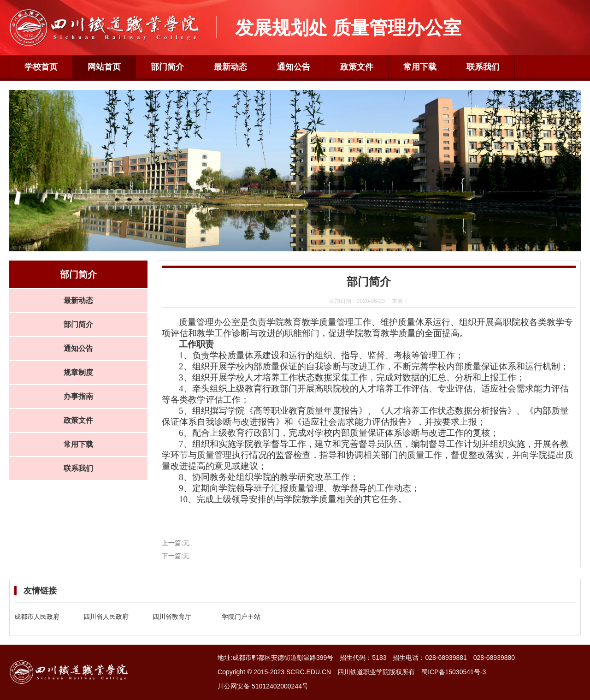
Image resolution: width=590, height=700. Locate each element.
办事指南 (78, 396)
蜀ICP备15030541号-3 (454, 672)
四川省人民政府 (106, 617)
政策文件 (357, 67)
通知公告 (294, 67)
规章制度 (78, 372)
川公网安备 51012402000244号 (263, 686)
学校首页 (41, 67)
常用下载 (420, 67)
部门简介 (167, 67)
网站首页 (104, 67)
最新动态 (230, 67)
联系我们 (483, 67)
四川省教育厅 (172, 617)
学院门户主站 (241, 617)
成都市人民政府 (37, 617)
